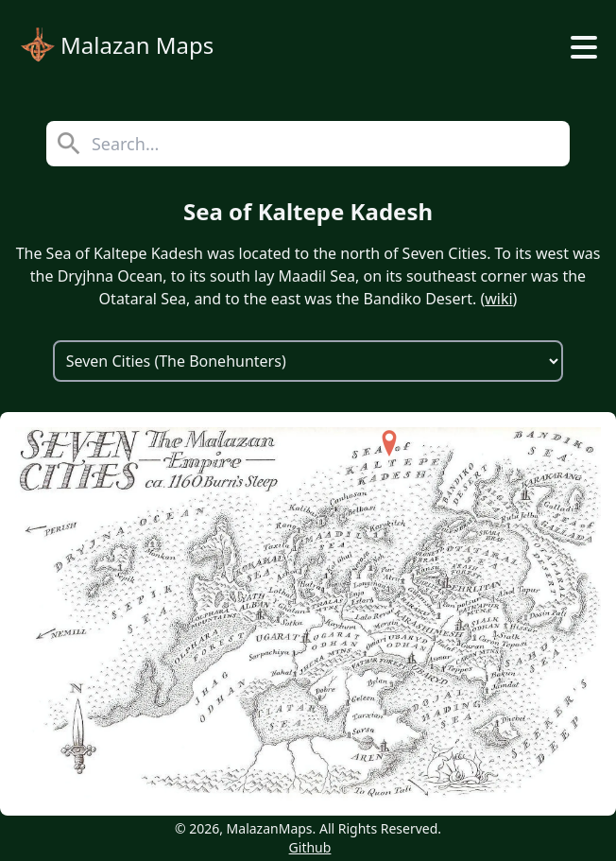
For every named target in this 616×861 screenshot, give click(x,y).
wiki (498, 299)
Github (310, 847)
